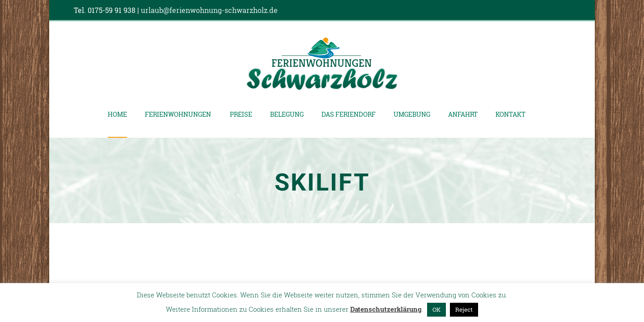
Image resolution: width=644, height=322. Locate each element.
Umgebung (412, 114)
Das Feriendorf (349, 114)
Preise (241, 114)
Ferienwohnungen (178, 114)
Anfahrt (463, 114)
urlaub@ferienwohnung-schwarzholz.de (209, 10)
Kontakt (511, 114)
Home (117, 114)
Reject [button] (464, 309)
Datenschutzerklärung (386, 309)
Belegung (287, 114)
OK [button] (436, 309)
